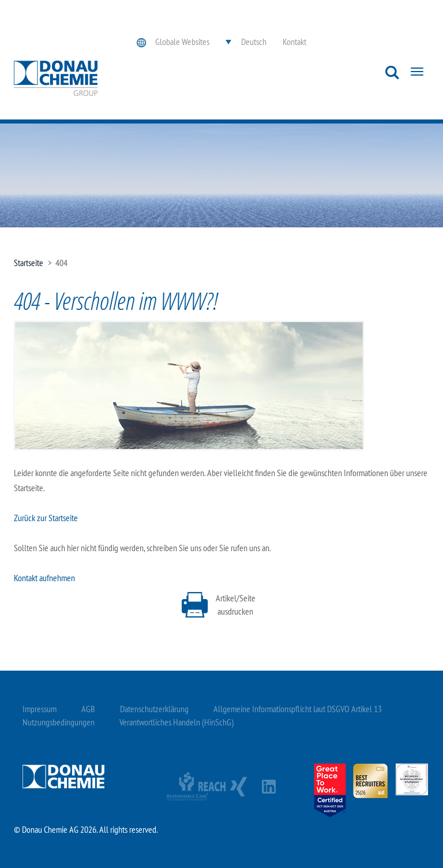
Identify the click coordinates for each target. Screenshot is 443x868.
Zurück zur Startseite (46, 518)
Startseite (29, 263)
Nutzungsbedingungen (59, 722)
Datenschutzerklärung (154, 709)
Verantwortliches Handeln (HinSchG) (177, 722)
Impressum (40, 709)
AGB (88, 709)
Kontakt (294, 42)
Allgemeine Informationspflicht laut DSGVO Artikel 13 (298, 709)
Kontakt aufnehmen (44, 578)
